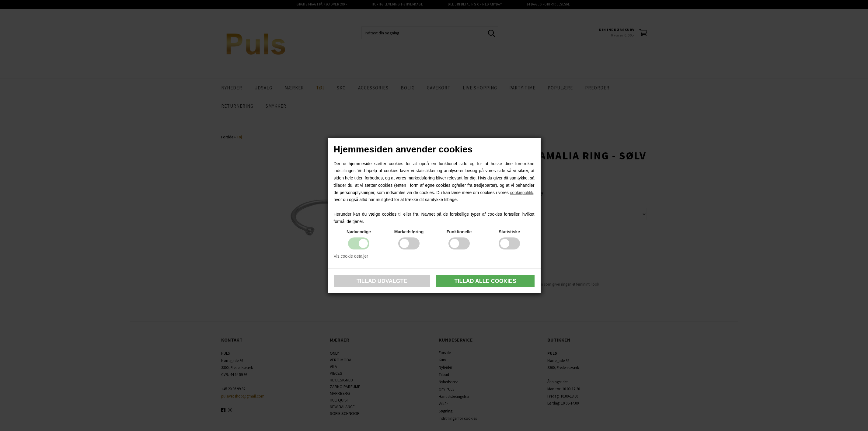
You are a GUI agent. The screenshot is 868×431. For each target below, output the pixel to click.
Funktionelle (459, 231)
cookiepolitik (521, 192)
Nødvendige (359, 231)
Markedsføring (409, 231)
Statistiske (509, 231)
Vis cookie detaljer (351, 256)
